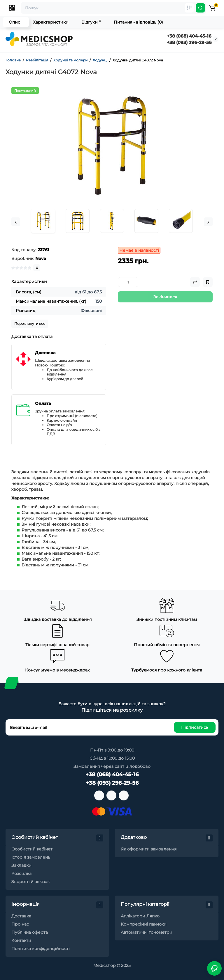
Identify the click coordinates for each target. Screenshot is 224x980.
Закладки (21, 865)
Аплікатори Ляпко (140, 916)
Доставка (21, 916)
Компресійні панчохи (144, 924)
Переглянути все (30, 324)
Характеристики (51, 22)
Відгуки (91, 22)
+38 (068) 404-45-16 (189, 36)
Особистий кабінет (32, 849)
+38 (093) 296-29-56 (189, 42)
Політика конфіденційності (41, 949)
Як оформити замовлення (149, 849)
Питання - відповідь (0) (138, 22)
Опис (14, 22)
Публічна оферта (30, 932)
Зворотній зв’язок (30, 882)
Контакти (21, 940)
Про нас (20, 924)
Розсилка (21, 873)
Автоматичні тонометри (147, 932)
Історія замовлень (31, 857)
